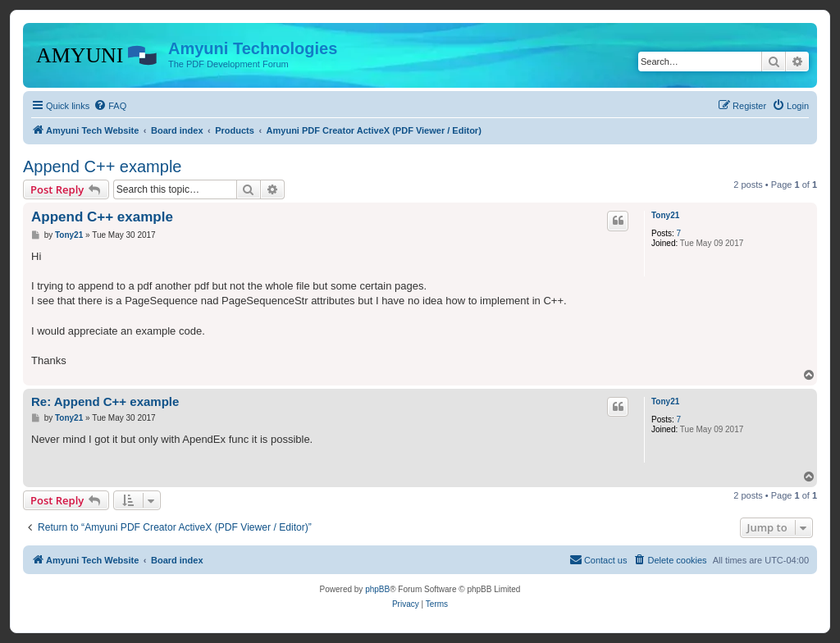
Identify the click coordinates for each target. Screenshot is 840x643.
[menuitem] (110, 106)
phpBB (377, 589)
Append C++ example (102, 166)
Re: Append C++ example (105, 401)
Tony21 (665, 215)
